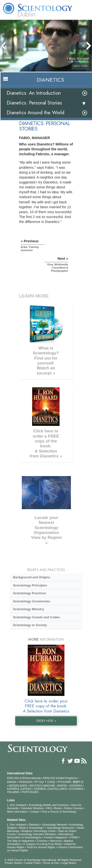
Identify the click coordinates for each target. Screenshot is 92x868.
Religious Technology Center (39, 831)
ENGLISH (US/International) (24, 778)
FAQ (49, 808)
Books (58, 808)
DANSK (12, 782)
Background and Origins (32, 577)
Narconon (56, 841)
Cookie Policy (33, 863)
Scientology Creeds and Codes (36, 617)
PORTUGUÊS (30, 792)
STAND (74, 837)
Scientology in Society (30, 625)
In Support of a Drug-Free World (42, 844)
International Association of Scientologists (40, 836)
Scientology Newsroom (61, 828)
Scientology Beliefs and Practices (48, 805)
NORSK (62, 786)
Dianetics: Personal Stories (34, 103)
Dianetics (34, 825)
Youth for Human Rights (41, 847)
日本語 (51, 782)
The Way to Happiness (21, 841)
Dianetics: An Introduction (34, 93)
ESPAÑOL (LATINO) (19, 789)
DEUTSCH (36, 786)
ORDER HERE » (46, 721)
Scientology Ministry (29, 609)
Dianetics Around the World (35, 113)
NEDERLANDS (18, 786)
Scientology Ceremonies (32, 601)
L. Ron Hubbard (17, 805)
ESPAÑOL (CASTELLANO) (51, 789)
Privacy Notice (13, 863)
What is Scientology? (32, 828)
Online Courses (73, 808)
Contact (35, 812)
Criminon (42, 841)
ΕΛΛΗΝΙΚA (76, 789)
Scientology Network (54, 825)
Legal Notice (69, 863)
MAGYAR (49, 786)
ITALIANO (13, 792)
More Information (17, 812)
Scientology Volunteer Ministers (37, 834)
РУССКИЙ (64, 782)
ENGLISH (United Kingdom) (60, 778)
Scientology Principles (30, 585)
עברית (39, 782)
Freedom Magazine (55, 837)
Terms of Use (51, 863)
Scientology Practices (30, 593)
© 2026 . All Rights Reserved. (43, 860)
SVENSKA (76, 786)
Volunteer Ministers (32, 808)
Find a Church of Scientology (59, 812)
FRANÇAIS (26, 782)
